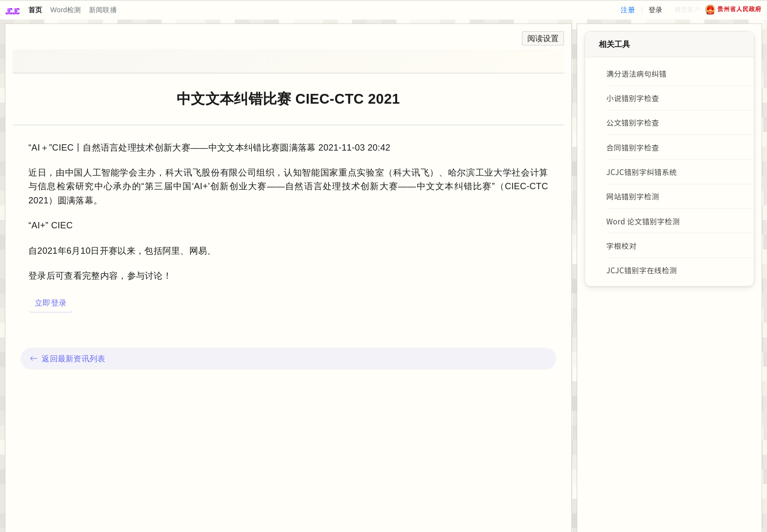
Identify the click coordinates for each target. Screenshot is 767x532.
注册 (628, 10)
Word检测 (66, 10)
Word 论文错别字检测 (643, 222)
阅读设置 (543, 38)
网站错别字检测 (633, 198)
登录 (656, 10)
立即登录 (51, 303)
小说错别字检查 (633, 98)
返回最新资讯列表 (68, 359)
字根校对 (622, 247)
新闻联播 (103, 10)
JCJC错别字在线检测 (642, 272)
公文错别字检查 (633, 123)
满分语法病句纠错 (637, 73)
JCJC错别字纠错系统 (642, 173)
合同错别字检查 (633, 148)
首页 (35, 10)
